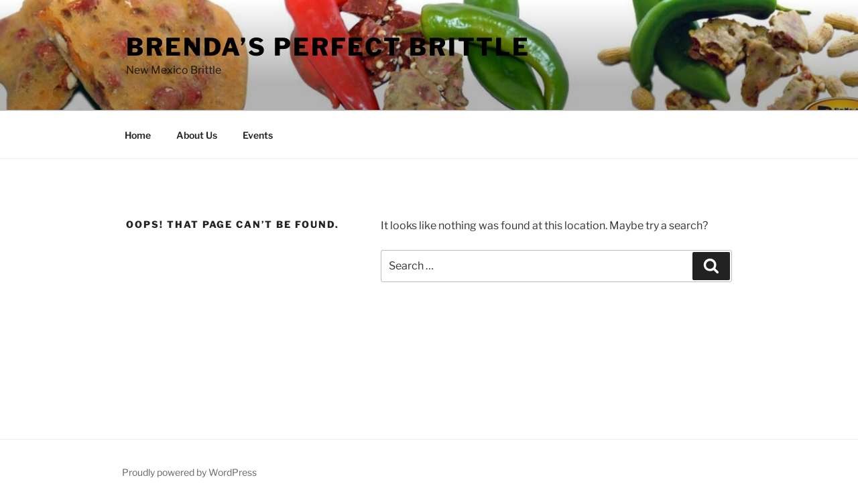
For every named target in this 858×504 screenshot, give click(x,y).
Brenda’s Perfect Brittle (328, 47)
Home (138, 135)
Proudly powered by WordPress (189, 472)
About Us (197, 135)
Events (258, 135)
